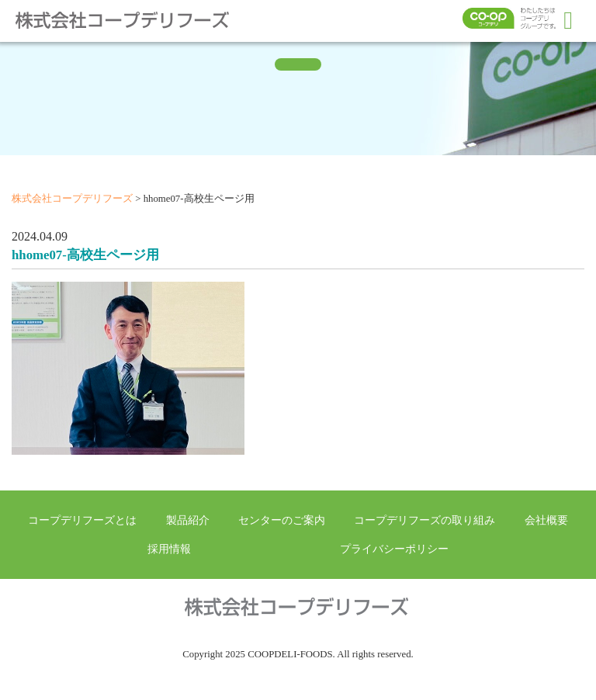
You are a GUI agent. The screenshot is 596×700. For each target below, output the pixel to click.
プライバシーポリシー (394, 549)
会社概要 (546, 520)
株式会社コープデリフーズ (132, 20)
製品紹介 (188, 520)
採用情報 (169, 549)
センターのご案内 (282, 520)
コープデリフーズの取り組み (424, 520)
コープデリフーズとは (82, 520)
